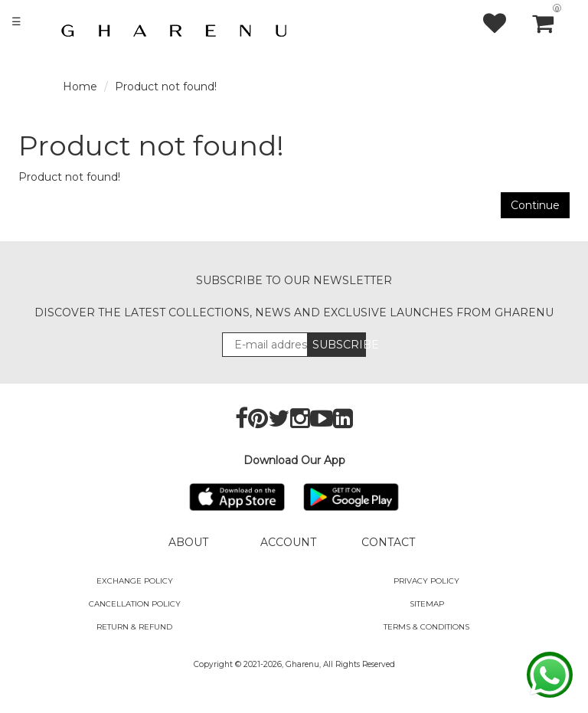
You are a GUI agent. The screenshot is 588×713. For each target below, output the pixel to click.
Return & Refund (134, 627)
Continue (535, 205)
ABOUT (188, 542)
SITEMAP (427, 604)
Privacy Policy (426, 581)
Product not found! (166, 87)
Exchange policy (135, 581)
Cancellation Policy (135, 604)
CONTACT (388, 542)
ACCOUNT (288, 542)
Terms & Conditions (426, 627)
